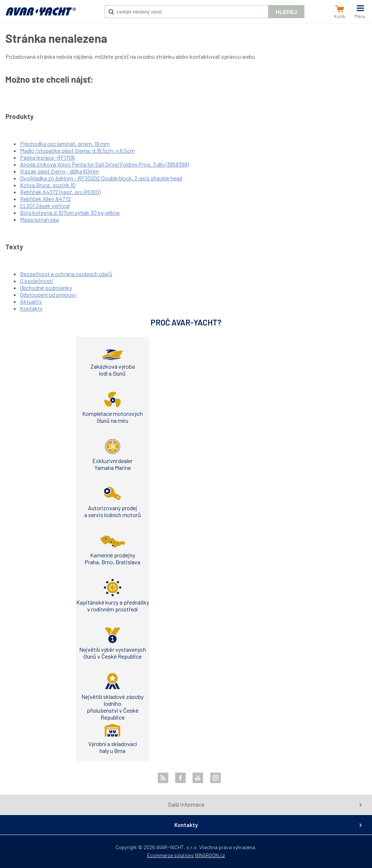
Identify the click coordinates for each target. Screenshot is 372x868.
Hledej (286, 12)
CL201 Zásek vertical (45, 206)
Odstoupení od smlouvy (48, 294)
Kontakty (31, 308)
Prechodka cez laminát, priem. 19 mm (65, 144)
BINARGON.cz (210, 855)
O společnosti (37, 281)
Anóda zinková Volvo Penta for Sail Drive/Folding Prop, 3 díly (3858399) (104, 164)
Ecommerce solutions (171, 855)
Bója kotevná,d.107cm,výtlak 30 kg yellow (70, 212)
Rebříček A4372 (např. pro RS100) (60, 192)
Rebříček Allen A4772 (45, 199)
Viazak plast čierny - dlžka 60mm (59, 171)
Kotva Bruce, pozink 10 (48, 185)
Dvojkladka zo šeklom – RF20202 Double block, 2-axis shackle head (101, 178)
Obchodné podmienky (46, 288)
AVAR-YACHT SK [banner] (41, 15)
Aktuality (31, 301)
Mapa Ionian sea (39, 219)
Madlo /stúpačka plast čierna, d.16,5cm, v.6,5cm (77, 150)
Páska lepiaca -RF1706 (47, 157)
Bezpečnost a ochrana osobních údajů (66, 274)
